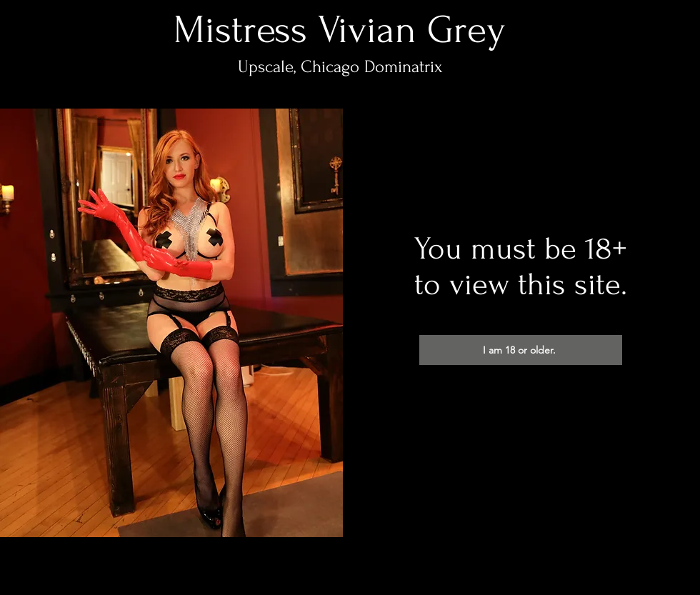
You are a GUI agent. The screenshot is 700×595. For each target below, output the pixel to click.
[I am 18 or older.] (521, 350)
